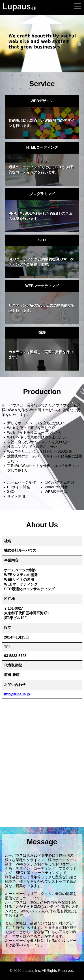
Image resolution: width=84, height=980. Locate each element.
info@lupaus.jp (17, 694)
